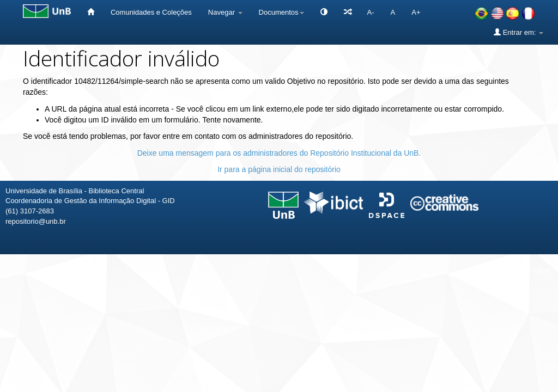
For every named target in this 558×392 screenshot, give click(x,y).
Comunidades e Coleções (151, 12)
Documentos (281, 12)
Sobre (540, 270)
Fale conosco (493, 270)
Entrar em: (518, 32)
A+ (416, 12)
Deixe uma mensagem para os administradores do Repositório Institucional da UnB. (279, 153)
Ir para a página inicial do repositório (279, 169)
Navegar (225, 12)
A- (371, 12)
